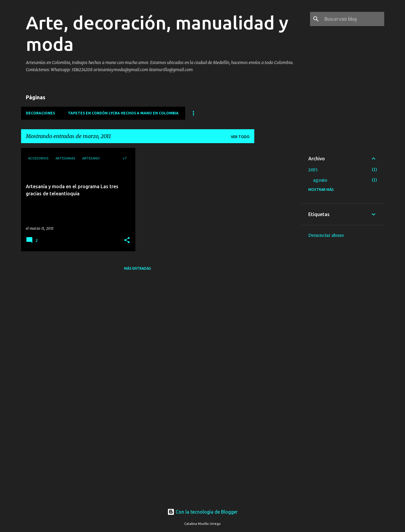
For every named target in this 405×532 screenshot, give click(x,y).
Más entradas (138, 268)
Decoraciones (40, 113)
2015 (313, 170)
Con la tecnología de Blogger (202, 512)
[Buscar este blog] (353, 19)
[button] (127, 241)
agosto (320, 180)
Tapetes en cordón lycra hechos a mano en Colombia (123, 113)
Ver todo (240, 137)
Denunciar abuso (326, 235)
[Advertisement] (278, 237)
